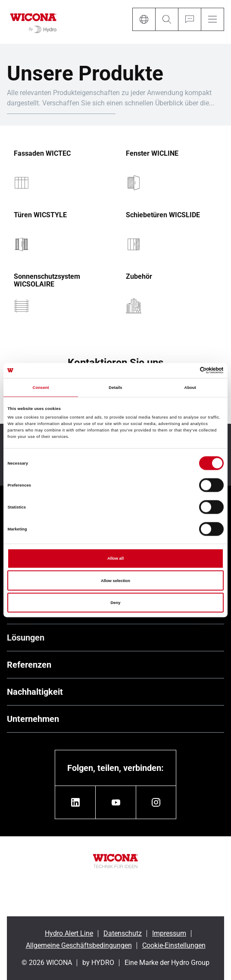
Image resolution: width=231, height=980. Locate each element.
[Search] (167, 19)
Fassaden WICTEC (42, 154)
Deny (116, 603)
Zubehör (139, 277)
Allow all (115, 558)
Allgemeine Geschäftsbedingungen (79, 945)
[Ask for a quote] (189, 19)
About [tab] (190, 388)
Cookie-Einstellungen (174, 945)
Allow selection (115, 580)
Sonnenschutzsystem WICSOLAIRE (47, 280)
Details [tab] (115, 388)
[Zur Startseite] (33, 22)
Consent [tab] (41, 388)
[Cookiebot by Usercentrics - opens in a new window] (186, 370)
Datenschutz (123, 933)
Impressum (169, 933)
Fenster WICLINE (152, 154)
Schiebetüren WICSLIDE (163, 215)
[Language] (144, 19)
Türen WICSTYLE (40, 215)
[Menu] (212, 19)
